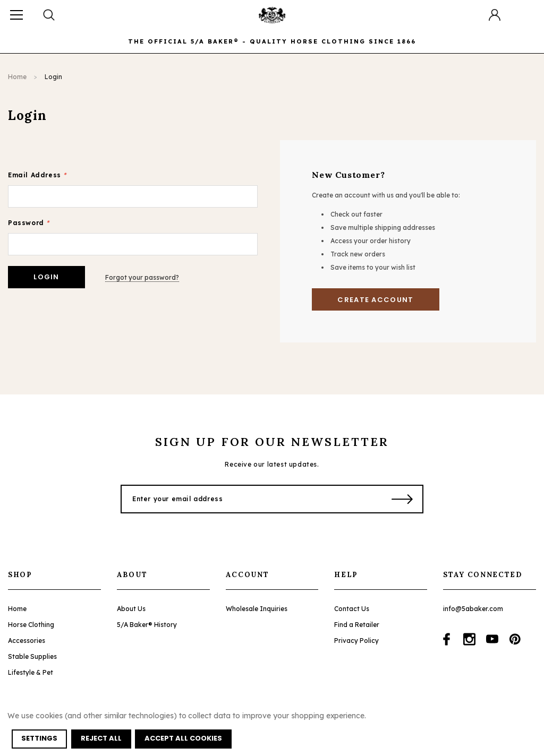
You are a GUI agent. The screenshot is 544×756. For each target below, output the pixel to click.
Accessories (27, 641)
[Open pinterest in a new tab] (515, 639)
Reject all (101, 739)
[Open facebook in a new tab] (447, 639)
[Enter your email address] (249, 499)
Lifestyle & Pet (31, 672)
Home (17, 77)
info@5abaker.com (473, 609)
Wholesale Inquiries (257, 609)
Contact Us (352, 609)
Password (29, 223)
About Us (131, 609)
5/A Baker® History (147, 625)
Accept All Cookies (184, 739)
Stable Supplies (32, 656)
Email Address (37, 175)
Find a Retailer (357, 625)
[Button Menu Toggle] (16, 15)
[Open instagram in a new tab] (469, 639)
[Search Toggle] (49, 15)
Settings (39, 739)
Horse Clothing (31, 625)
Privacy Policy (356, 641)
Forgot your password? (143, 277)
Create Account (375, 300)
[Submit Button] (402, 499)
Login (53, 77)
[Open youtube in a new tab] (492, 639)
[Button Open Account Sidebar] (495, 15)
